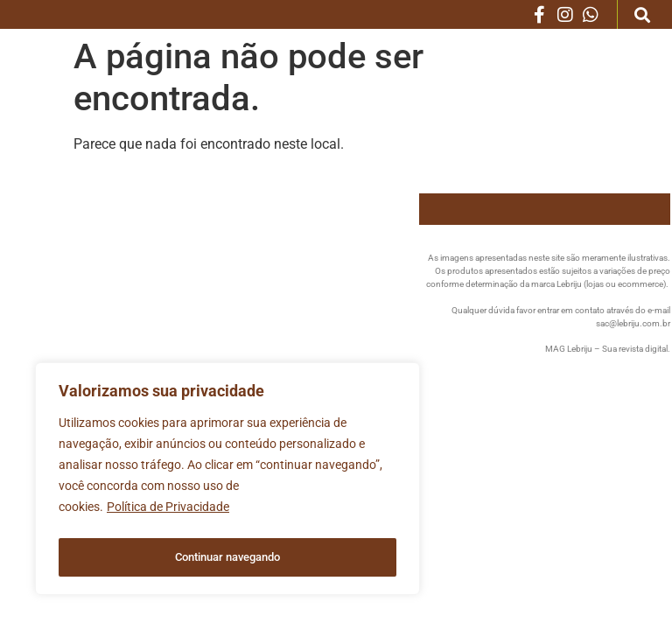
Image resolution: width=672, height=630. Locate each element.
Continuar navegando (228, 557)
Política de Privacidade (168, 514)
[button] (643, 14)
